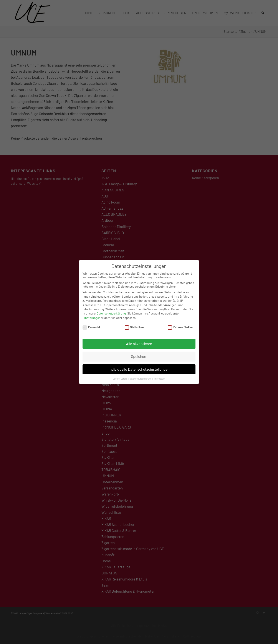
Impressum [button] (160, 375)
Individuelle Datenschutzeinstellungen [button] (139, 365)
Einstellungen (92, 314)
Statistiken (134, 324)
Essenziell (92, 324)
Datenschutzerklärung (111, 310)
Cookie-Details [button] (120, 375)
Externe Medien (180, 324)
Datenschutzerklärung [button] (141, 375)
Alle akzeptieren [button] (139, 340)
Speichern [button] (139, 353)
